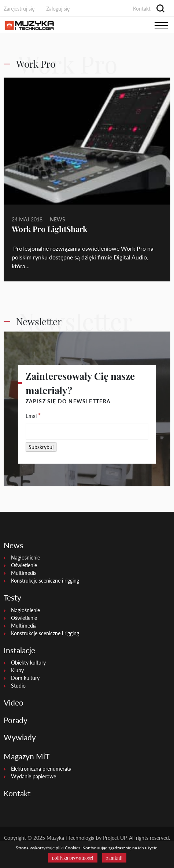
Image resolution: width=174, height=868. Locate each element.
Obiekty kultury (28, 663)
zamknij (114, 858)
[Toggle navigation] (161, 25)
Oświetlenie (24, 565)
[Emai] (87, 431)
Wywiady (20, 737)
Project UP (115, 838)
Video (14, 702)
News (58, 219)
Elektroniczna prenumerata (41, 769)
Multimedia (24, 573)
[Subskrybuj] (41, 447)
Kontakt (142, 9)
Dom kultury (25, 678)
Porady (16, 720)
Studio (18, 686)
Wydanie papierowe (34, 776)
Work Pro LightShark (49, 229)
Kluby (17, 670)
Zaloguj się (58, 9)
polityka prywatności (73, 858)
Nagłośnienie (25, 558)
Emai (33, 416)
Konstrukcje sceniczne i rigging (45, 581)
